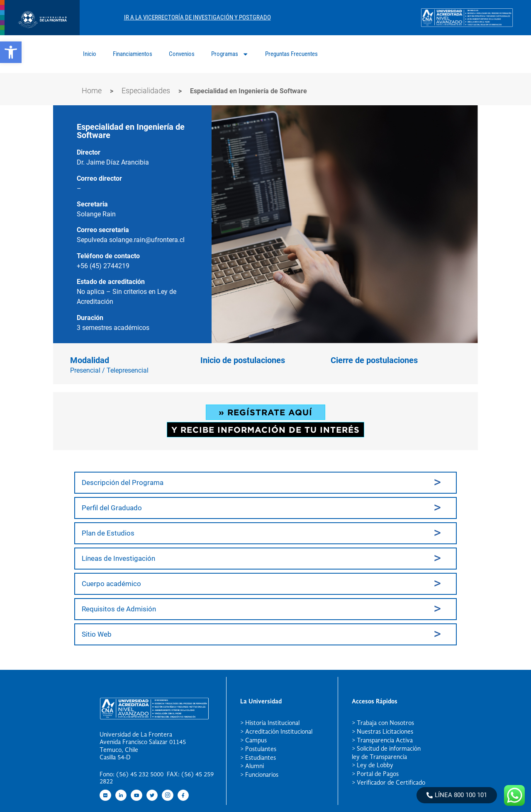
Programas (230, 54)
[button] (11, 52)
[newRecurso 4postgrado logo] (40, 33)
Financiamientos (133, 54)
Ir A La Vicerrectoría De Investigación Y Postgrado (197, 17)
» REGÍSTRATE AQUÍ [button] (265, 412)
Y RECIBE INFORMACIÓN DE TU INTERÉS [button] (265, 429)
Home (92, 91)
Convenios (182, 54)
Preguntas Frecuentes (291, 54)
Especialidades (146, 91)
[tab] (265, 483)
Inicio (90, 54)
